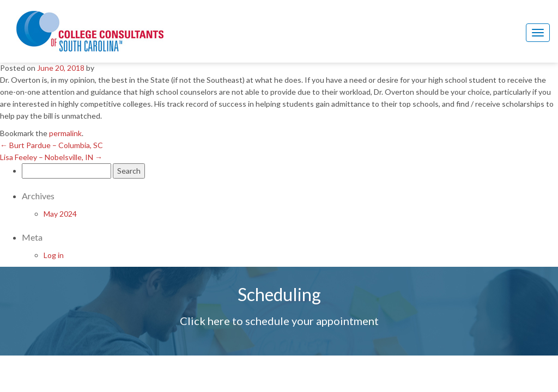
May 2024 (60, 214)
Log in (54, 255)
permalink (65, 133)
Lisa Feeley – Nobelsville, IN (51, 157)
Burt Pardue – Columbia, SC (51, 145)
